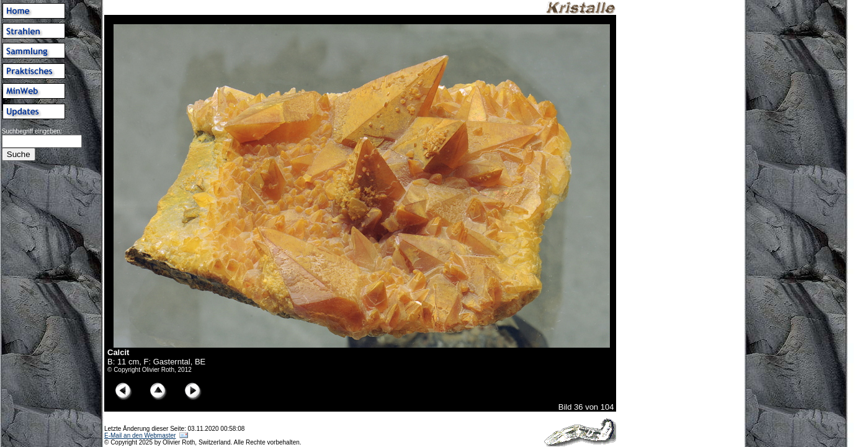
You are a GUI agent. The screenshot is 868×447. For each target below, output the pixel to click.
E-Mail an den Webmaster (140, 436)
